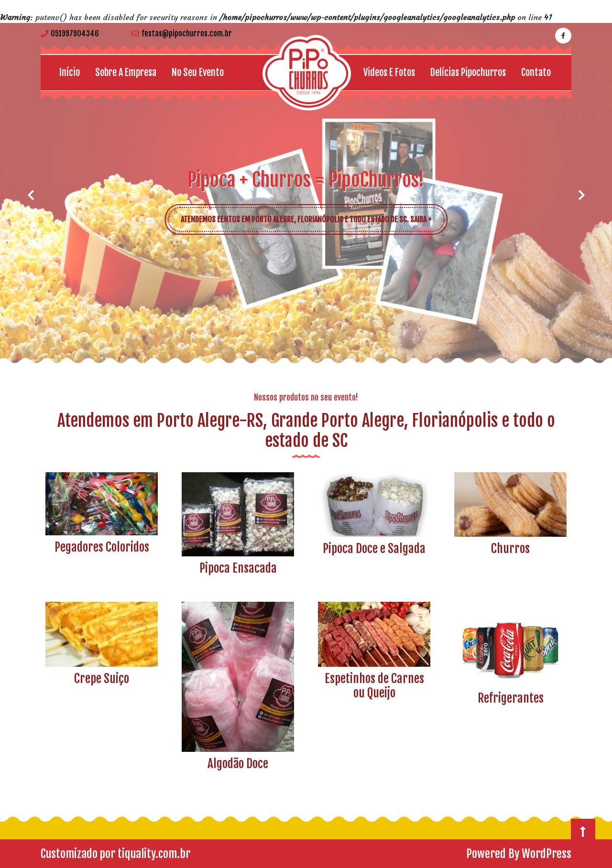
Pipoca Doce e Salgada (374, 548)
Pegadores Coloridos (102, 547)
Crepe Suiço (102, 678)
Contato (536, 72)
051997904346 (70, 33)
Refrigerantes (511, 698)
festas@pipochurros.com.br (182, 33)
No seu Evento (198, 72)
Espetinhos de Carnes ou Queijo (374, 686)
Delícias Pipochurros (468, 72)
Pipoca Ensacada (238, 568)
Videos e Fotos (389, 72)
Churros (510, 548)
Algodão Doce (238, 764)
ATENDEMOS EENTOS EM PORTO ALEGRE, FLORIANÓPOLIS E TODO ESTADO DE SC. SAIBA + (313, 216)
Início (70, 72)
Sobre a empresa (126, 72)
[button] (31, 195)
